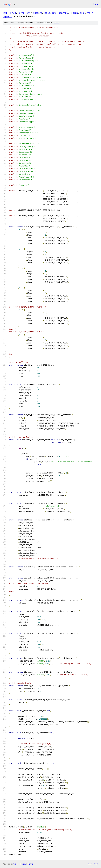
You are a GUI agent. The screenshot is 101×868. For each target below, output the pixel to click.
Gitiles (16, 864)
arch (75, 13)
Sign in (96, 4)
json (96, 864)
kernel (21, 13)
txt (90, 864)
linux (5, 13)
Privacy (23, 864)
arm (82, 13)
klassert (37, 13)
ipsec (47, 13)
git (29, 13)
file (57, 23)
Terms (30, 864)
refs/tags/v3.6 (60, 13)
